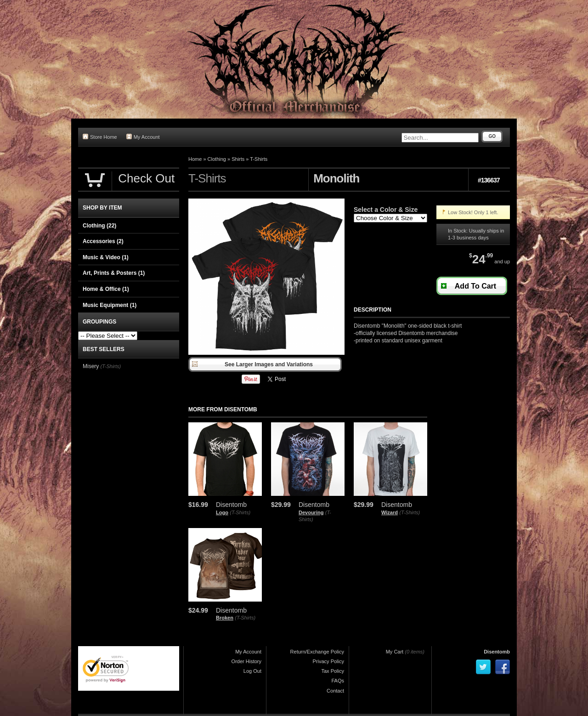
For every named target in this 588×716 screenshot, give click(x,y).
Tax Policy (333, 671)
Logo (222, 512)
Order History (246, 661)
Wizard (390, 512)
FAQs (338, 681)
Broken (225, 618)
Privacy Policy (328, 661)
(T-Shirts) (240, 512)
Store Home (100, 137)
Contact (335, 691)
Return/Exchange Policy (317, 652)
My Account (143, 137)
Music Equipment (110, 305)
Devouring (311, 512)
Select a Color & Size (386, 210)
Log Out (252, 671)
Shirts (238, 159)
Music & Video (106, 257)
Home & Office (106, 289)
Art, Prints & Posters (114, 273)
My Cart (395, 652)
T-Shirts (259, 159)
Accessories (103, 241)
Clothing (217, 159)
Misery (91, 366)
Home (195, 159)
